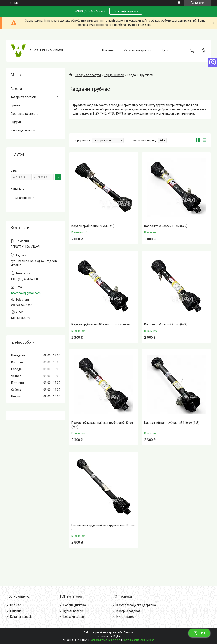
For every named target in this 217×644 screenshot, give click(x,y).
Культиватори (73, 611)
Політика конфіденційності (138, 640)
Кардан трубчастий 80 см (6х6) (166, 226)
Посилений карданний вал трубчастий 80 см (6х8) (102, 425)
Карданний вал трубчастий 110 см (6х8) (172, 423)
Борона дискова (75, 605)
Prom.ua (129, 632)
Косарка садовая (128, 611)
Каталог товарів (135, 50)
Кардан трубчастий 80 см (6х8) (166, 324)
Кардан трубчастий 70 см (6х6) (93, 226)
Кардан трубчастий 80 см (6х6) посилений (101, 324)
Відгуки (16, 122)
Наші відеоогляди (23, 130)
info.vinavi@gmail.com (26, 293)
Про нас (16, 105)
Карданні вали (114, 75)
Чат (199, 633)
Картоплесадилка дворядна (136, 605)
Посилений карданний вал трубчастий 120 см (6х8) (103, 527)
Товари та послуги (88, 75)
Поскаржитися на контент (105, 640)
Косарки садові (74, 617)
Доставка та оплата (24, 114)
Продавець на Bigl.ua (109, 636)
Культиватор (126, 617)
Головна (108, 50)
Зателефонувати (126, 11)
